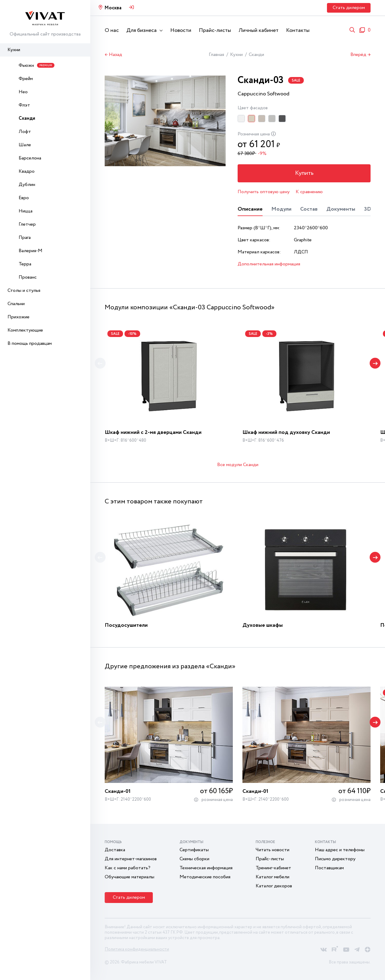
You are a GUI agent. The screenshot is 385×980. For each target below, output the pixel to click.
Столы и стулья (24, 291)
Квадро (27, 171)
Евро (24, 198)
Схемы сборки (194, 859)
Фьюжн (37, 65)
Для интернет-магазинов (131, 859)
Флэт (24, 105)
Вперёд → (360, 55)
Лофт (25, 132)
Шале (25, 145)
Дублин (27, 185)
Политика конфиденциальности (137, 949)
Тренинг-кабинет (273, 868)
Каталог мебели (273, 877)
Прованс (28, 277)
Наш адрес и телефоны (340, 850)
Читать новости (273, 850)
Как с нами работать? (128, 868)
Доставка (115, 850)
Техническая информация (206, 868)
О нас (112, 30)
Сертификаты (194, 850)
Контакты (298, 30)
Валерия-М (31, 251)
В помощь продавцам (30, 343)
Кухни (14, 50)
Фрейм (26, 79)
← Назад (113, 55)
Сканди (27, 118)
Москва (113, 8)
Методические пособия (205, 877)
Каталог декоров (274, 886)
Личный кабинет (259, 30)
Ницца (26, 211)
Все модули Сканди (238, 465)
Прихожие (18, 317)
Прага (25, 238)
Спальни (16, 304)
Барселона (30, 158)
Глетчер (27, 224)
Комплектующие (25, 330)
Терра (25, 264)
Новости (181, 30)
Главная (216, 55)
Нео (23, 92)
